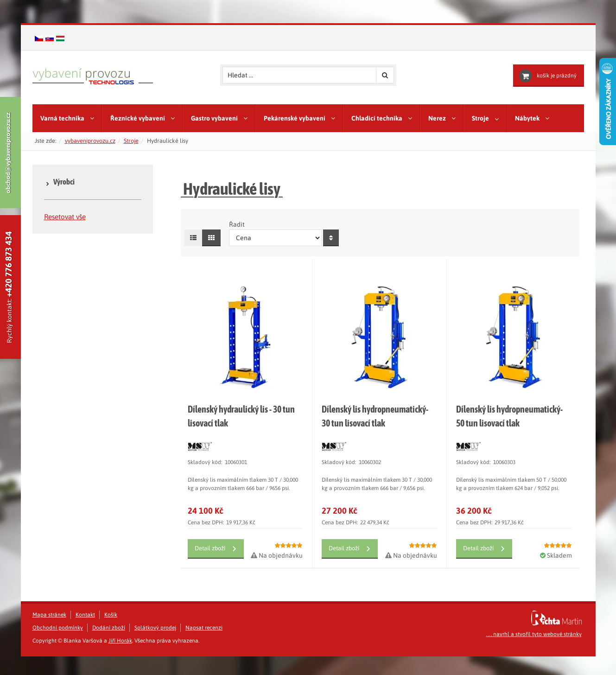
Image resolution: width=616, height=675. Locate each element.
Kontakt (85, 633)
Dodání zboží (109, 646)
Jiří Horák (120, 659)
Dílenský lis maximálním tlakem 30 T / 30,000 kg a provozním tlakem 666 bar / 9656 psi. (243, 503)
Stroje (131, 141)
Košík (111, 633)
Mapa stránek (49, 633)
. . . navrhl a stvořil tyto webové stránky (534, 653)
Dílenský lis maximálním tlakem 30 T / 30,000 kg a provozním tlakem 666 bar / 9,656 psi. (377, 503)
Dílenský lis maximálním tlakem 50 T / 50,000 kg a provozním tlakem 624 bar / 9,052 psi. (511, 503)
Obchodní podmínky (58, 646)
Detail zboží (210, 567)
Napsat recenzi (204, 646)
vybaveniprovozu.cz (90, 141)
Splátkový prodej (155, 646)
